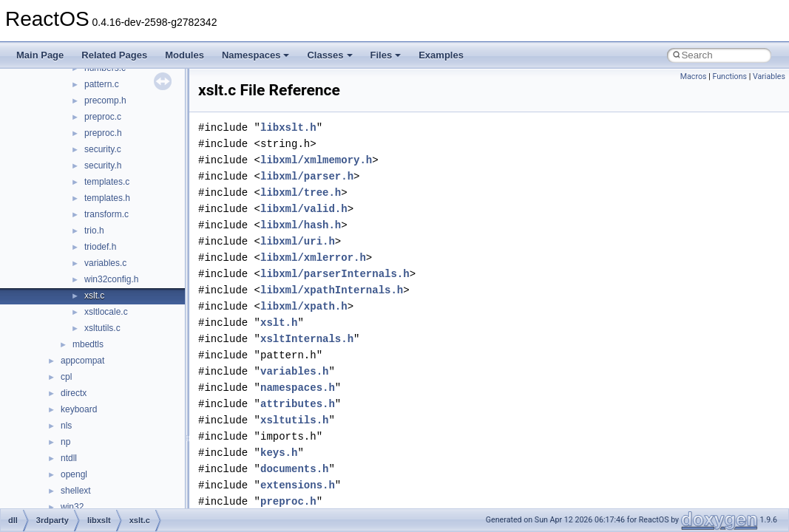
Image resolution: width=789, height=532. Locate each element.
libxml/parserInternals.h (335, 274)
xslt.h (279, 323)
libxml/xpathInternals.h (332, 290)
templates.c (107, 182)
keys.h (279, 453)
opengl (74, 474)
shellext (76, 491)
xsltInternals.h (307, 339)
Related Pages (114, 55)
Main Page (40, 55)
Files (386, 55)
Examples (441, 55)
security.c (103, 149)
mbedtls (88, 344)
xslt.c (94, 296)
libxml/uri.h (298, 241)
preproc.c (103, 117)
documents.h (294, 469)
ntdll (69, 458)
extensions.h (298, 485)
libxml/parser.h (307, 176)
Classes (329, 55)
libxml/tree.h (301, 192)
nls (66, 426)
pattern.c (102, 84)
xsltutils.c (102, 328)
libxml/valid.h (304, 209)
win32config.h (111, 279)
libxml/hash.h (301, 225)
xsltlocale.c (106, 312)
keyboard (79, 409)
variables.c (105, 263)
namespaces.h (298, 388)
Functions (729, 76)
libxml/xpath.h (304, 306)
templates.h (107, 198)
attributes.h (298, 404)
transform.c (106, 214)
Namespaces (256, 55)
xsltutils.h (294, 420)
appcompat (82, 361)
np (65, 442)
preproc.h (103, 133)
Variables (769, 76)
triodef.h (100, 247)
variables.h (294, 371)
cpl (66, 377)
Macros (694, 76)
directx (74, 393)
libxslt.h (288, 127)
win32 (72, 507)
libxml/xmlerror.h (313, 258)
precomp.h (105, 100)
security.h (103, 166)
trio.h (94, 231)
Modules (184, 55)
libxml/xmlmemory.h (316, 160)
